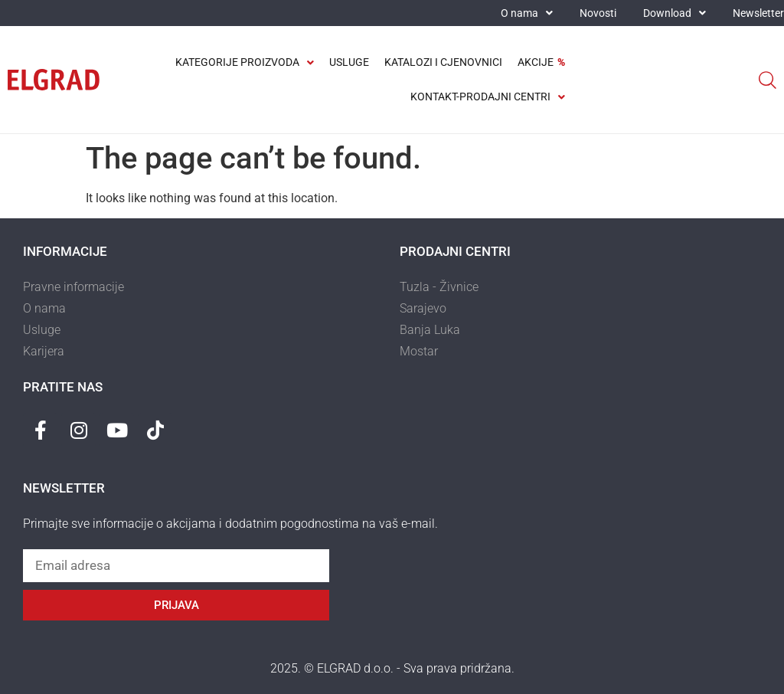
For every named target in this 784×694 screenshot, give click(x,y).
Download (675, 13)
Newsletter (758, 13)
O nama (527, 13)
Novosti (598, 13)
